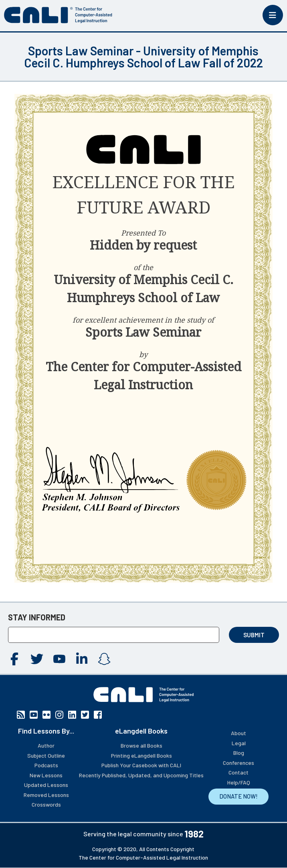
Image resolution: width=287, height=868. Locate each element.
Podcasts (46, 765)
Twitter (37, 659)
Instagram (104, 659)
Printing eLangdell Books (141, 755)
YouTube (59, 659)
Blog (239, 753)
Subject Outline (46, 755)
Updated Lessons (46, 785)
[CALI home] (58, 15)
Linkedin (82, 659)
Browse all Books (141, 745)
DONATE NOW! (238, 796)
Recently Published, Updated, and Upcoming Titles (141, 775)
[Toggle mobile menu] (273, 15)
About (238, 733)
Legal (239, 743)
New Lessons (46, 775)
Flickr (46, 715)
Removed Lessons (46, 795)
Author (46, 745)
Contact (238, 772)
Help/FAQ (239, 782)
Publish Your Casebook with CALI (141, 765)
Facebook (14, 659)
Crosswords (46, 804)
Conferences (238, 763)
